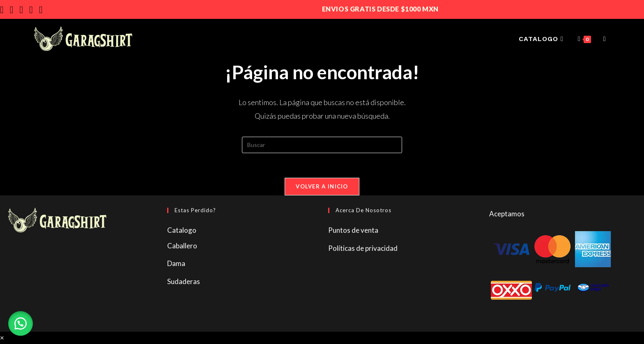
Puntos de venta (353, 230)
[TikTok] (44, 10)
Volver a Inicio (322, 186)
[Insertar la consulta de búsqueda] (322, 145)
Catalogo (182, 230)
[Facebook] (5, 10)
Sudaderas (184, 281)
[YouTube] (25, 10)
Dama (176, 263)
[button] (21, 323)
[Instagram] (15, 10)
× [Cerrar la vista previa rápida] (2, 338)
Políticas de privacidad (363, 248)
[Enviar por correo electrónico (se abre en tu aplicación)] (34, 10)
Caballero (182, 246)
